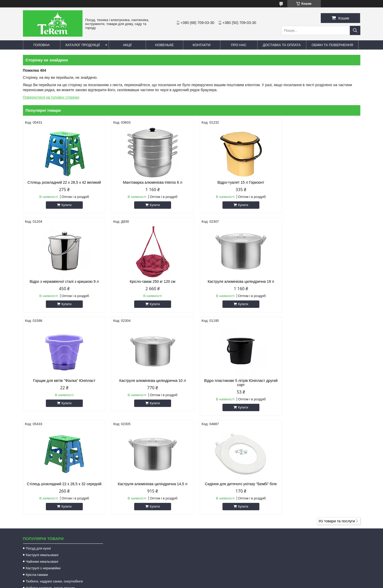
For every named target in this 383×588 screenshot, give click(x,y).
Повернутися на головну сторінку (51, 97)
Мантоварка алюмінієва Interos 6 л (149, 182)
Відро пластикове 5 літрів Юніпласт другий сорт (63, 383)
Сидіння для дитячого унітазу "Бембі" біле (320, 381)
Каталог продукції (83, 45)
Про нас (239, 45)
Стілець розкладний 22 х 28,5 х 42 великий (63, 182)
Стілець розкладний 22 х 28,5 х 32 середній (149, 381)
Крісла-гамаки (37, 476)
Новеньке (164, 45)
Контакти (202, 45)
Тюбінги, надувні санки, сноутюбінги (54, 482)
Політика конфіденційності (232, 583)
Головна (42, 45)
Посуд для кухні (38, 449)
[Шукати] (355, 30)
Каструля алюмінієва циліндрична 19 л (149, 281)
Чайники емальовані (42, 462)
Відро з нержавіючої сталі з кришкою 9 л (320, 182)
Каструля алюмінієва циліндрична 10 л (320, 281)
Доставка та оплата (282, 45)
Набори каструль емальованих (50, 489)
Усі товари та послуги (337, 422)
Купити (65, 205)
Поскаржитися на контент (191, 583)
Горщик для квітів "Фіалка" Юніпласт (234, 281)
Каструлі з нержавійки (43, 469)
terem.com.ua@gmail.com (221, 530)
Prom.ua (216, 578)
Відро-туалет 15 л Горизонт (234, 182)
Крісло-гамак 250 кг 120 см (63, 281)
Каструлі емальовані (42, 456)
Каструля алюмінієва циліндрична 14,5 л (234, 381)
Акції (127, 45)
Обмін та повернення (332, 45)
